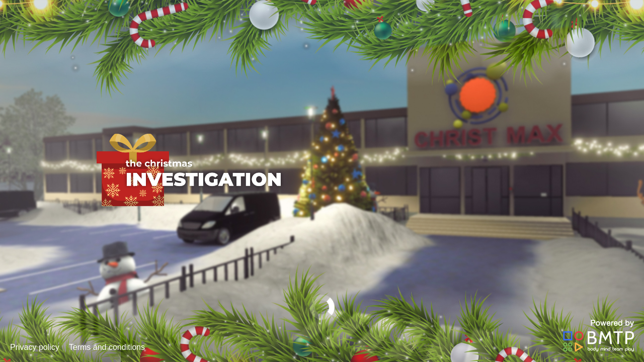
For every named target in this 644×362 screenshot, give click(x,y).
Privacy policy (35, 347)
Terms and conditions (107, 347)
